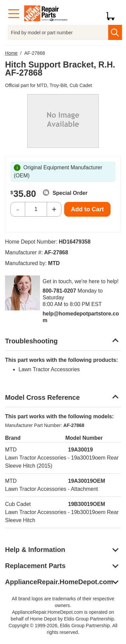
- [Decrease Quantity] (18, 209)
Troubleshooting (31, 341)
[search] (115, 32)
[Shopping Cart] (113, 14)
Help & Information (35, 550)
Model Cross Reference (42, 397)
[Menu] (14, 14)
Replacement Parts (35, 566)
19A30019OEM (87, 481)
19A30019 (81, 450)
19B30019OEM (87, 504)
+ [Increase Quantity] (54, 209)
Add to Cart (87, 209)
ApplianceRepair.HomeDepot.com (59, 582)
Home (11, 53)
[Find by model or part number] (58, 32)
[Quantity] (36, 209)
